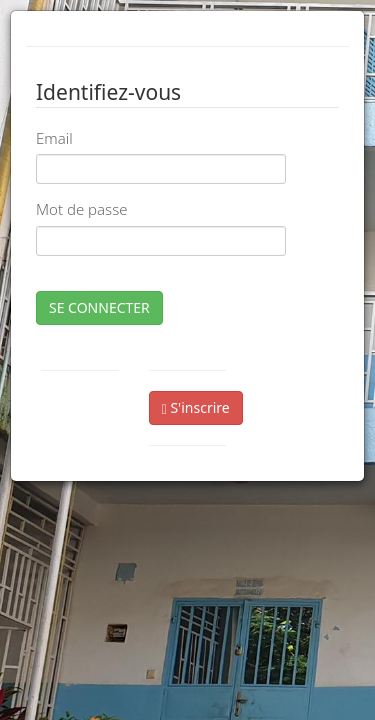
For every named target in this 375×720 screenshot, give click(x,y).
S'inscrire (196, 407)
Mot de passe (81, 209)
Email (54, 138)
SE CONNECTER (99, 307)
